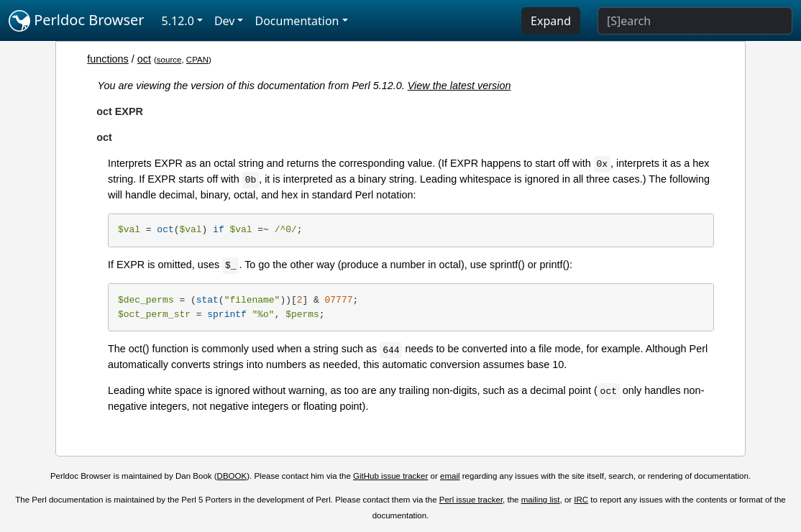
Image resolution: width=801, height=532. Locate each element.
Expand (551, 21)
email (450, 476)
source (169, 60)
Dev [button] (225, 21)
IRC (581, 500)
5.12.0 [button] (178, 21)
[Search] (695, 21)
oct (144, 59)
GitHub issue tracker (390, 476)
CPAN (197, 60)
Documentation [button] (297, 21)
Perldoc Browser (77, 21)
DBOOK (232, 476)
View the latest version (459, 86)
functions (108, 59)
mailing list (541, 500)
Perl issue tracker (471, 500)
